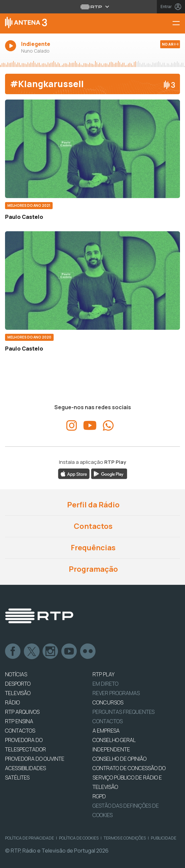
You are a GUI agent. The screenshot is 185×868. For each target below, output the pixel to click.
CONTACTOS (20, 731)
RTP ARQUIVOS (22, 712)
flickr (88, 652)
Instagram (51, 652)
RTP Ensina (19, 721)
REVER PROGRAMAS (116, 693)
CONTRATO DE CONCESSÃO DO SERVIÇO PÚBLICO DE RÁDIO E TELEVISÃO (129, 778)
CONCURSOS (108, 702)
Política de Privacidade (29, 838)
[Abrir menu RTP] (93, 7)
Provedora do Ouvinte (35, 759)
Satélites (17, 778)
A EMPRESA (106, 731)
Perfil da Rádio (93, 505)
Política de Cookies (79, 838)
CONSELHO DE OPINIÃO (119, 759)
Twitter (32, 652)
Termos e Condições (125, 838)
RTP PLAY (104, 674)
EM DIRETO (105, 684)
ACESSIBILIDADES (25, 768)
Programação (93, 569)
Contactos (92, 526)
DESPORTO (18, 684)
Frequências (92, 548)
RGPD (99, 796)
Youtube (69, 652)
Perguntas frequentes (124, 712)
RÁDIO (12, 702)
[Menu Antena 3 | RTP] (179, 24)
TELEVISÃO (18, 693)
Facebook (13, 652)
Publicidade (164, 838)
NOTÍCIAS (16, 674)
